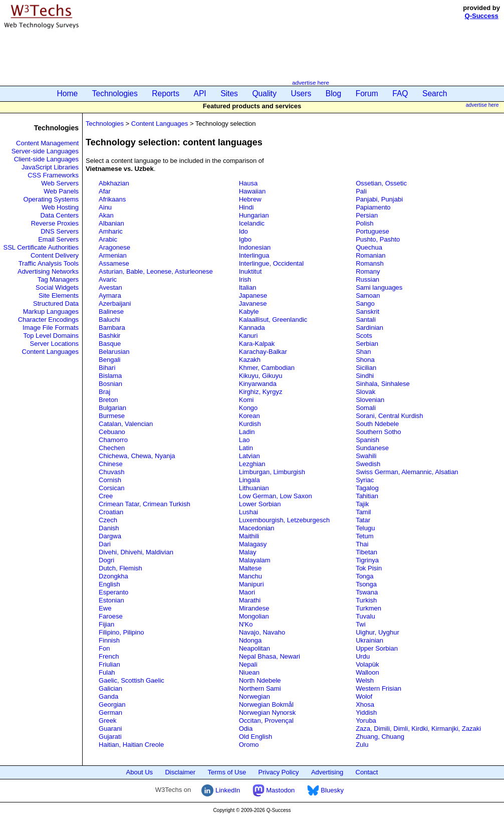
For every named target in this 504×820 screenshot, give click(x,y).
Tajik (362, 504)
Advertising (327, 772)
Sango (365, 303)
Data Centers (59, 215)
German (110, 712)
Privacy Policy (279, 772)
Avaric (108, 279)
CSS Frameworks (53, 175)
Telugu (365, 528)
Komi (246, 400)
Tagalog (367, 488)
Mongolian (254, 616)
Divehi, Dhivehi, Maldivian (136, 552)
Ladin (247, 432)
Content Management (47, 143)
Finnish (109, 640)
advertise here (311, 82)
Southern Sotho (378, 432)
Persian (367, 215)
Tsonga (366, 584)
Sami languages (379, 287)
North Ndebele (260, 680)
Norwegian (255, 696)
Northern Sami (260, 688)
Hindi (246, 207)
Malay (248, 552)
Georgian (112, 704)
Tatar (363, 520)
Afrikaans (112, 199)
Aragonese (114, 247)
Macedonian (257, 528)
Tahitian (367, 496)
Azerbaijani (115, 303)
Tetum (364, 536)
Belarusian (114, 352)
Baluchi (109, 320)
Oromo (249, 745)
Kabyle (249, 312)
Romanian (370, 255)
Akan (106, 215)
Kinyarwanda (258, 384)
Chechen (112, 448)
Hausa (248, 183)
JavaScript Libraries (50, 167)
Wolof (364, 696)
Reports (166, 93)
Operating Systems (51, 199)
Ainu (105, 207)
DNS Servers (60, 231)
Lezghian (252, 464)
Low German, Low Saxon (276, 496)
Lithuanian (254, 488)
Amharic (111, 231)
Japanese (253, 295)
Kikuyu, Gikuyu (261, 376)
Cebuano (112, 432)
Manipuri (251, 584)
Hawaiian (252, 191)
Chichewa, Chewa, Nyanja (137, 456)
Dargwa (110, 536)
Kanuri (248, 336)
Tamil (363, 512)
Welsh (365, 680)
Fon (104, 648)
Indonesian (255, 247)
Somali (366, 408)
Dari (105, 544)
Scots (364, 336)
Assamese (114, 263)
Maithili (249, 536)
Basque (110, 344)
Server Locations (55, 344)
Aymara (110, 295)
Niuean (249, 672)
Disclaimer (180, 772)
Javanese (253, 303)
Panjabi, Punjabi (379, 199)
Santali (366, 320)
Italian (248, 287)
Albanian (111, 223)
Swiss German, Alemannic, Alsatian (407, 472)
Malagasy (253, 544)
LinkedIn (221, 790)
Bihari (107, 368)
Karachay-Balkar (263, 352)
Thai (362, 544)
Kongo (248, 408)
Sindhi (365, 376)
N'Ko (246, 624)
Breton (108, 400)
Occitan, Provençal (266, 721)
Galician (110, 688)
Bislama (110, 376)
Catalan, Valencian (126, 424)
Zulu (362, 745)
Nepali (248, 664)
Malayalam (255, 560)
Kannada (252, 328)
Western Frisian (379, 688)
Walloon (367, 672)
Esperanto (113, 592)
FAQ (400, 93)
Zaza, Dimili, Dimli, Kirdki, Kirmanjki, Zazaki (418, 729)
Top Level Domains (51, 336)
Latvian (249, 456)
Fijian (106, 624)
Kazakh (250, 360)
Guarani (110, 729)
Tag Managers (58, 279)
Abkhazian (114, 183)
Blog (333, 93)
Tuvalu (365, 616)
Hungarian (254, 215)
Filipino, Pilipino (121, 632)
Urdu (363, 656)
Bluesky (325, 790)
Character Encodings (48, 320)
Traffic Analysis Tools (49, 263)
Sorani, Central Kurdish (389, 416)
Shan (363, 352)
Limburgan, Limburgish (272, 472)
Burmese (112, 416)
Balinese (111, 312)
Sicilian (366, 368)
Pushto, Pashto (378, 239)
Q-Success (482, 16)
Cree (106, 496)
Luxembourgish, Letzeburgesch (284, 520)
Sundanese (372, 448)
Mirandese (254, 608)
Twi (361, 624)
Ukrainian (369, 640)
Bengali (109, 360)
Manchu (250, 576)
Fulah (107, 672)
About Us (140, 772)
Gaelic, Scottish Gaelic (132, 680)
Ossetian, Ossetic (381, 183)
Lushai (248, 512)
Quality (264, 93)
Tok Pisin (369, 568)
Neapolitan (255, 648)
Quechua (369, 247)
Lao (244, 440)
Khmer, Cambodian (267, 368)
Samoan (368, 295)
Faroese (111, 616)
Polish (364, 223)
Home (68, 93)
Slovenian (370, 400)
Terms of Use (227, 772)
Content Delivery (55, 255)
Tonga (364, 576)
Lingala (249, 480)
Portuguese (372, 231)
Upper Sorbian (377, 648)
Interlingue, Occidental (271, 263)
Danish (109, 528)
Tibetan (366, 552)
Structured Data (56, 303)
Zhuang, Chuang (380, 737)
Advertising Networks (48, 271)
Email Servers (58, 239)
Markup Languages (51, 312)
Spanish (367, 440)
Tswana (367, 592)
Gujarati (110, 737)
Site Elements (59, 295)
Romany (368, 271)
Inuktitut (250, 271)
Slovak (365, 392)
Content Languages (50, 352)
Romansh (370, 263)
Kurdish (250, 424)
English (109, 584)
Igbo (245, 239)
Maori (247, 592)
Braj (104, 392)
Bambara (112, 328)
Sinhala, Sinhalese (383, 384)
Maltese (250, 568)
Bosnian (110, 384)
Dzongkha (113, 576)
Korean (249, 416)
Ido (243, 231)
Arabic (108, 239)
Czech (108, 520)
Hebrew (250, 199)
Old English (256, 737)
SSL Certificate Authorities (41, 247)
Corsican (111, 488)
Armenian (113, 255)
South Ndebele (377, 424)
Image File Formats (51, 328)
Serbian (367, 344)
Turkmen (368, 608)
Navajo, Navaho (262, 632)
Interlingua (254, 255)
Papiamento (373, 207)
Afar (105, 191)
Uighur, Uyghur (377, 632)
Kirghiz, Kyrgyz (261, 392)
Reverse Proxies (55, 223)
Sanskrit (367, 312)
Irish (245, 279)
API (200, 93)
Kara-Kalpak (257, 344)
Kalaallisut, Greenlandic (273, 320)
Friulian (109, 664)
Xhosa (365, 704)
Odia (246, 729)
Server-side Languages (45, 151)
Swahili (366, 456)
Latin (246, 448)
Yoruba (366, 721)
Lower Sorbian (260, 504)
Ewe (105, 608)
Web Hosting (60, 207)
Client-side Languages (46, 159)
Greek (107, 721)
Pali (361, 191)
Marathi (250, 600)
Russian (367, 279)
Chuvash (111, 472)
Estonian (111, 600)
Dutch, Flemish (120, 568)
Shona (365, 360)
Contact (367, 772)
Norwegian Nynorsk (267, 712)
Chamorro (113, 440)
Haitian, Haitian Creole (131, 745)
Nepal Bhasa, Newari (270, 656)
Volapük (367, 664)
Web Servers (60, 183)
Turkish (366, 600)
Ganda (108, 696)
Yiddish (366, 712)
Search (435, 93)
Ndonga (250, 640)
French (109, 656)
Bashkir (109, 336)
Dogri (106, 560)
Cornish (110, 480)
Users (301, 93)
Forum (367, 93)
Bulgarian (112, 408)
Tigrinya (367, 560)
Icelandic (252, 223)
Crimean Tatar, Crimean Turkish (145, 504)
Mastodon (274, 790)
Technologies (115, 93)
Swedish (368, 464)
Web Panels (61, 191)
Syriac (365, 480)
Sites (229, 93)
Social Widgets (57, 287)
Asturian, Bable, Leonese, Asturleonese (156, 271)
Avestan (110, 287)
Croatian (111, 512)
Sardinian (369, 328)
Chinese (111, 464)
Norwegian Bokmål (266, 704)
